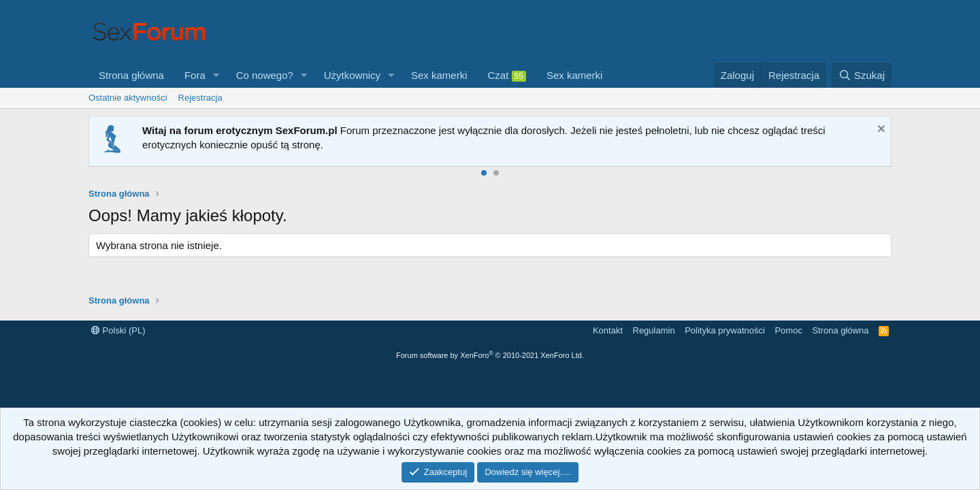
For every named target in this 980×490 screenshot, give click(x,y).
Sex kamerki (439, 75)
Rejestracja (200, 98)
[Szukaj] (862, 75)
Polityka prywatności (725, 330)
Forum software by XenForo (490, 355)
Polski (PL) (118, 330)
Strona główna (131, 75)
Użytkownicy (352, 75)
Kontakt (608, 330)
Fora (195, 75)
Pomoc (788, 330)
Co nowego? (265, 75)
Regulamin (654, 330)
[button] (216, 75)
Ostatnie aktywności (128, 98)
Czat (507, 76)
